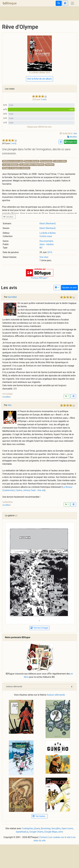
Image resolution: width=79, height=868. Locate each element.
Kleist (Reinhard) (48, 224)
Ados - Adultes (47, 244)
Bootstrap (46, 828)
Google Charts (36, 832)
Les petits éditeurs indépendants (32, 165)
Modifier (72, 137)
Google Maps (51, 832)
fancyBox (56, 828)
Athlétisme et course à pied (13, 161)
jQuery (37, 828)
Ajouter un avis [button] (69, 288)
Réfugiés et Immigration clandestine (16, 168)
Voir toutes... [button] (39, 816)
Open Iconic (67, 828)
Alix (75, 134)
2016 (50, 252)
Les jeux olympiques (10, 165)
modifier (7, 397)
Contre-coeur (46, 236)
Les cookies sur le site (60, 837)
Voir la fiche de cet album (39, 79)
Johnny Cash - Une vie (34, 490)
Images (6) (70, 142)
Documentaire (46, 241)
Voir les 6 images (39, 628)
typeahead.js (22, 832)
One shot (44, 257)
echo (61, 832)
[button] (40, 272)
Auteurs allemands (32, 161)
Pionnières (50, 165)
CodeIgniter (27, 828)
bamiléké (12, 297)
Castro (19, 490)
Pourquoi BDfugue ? (39, 278)
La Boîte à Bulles (48, 233)
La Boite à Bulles (60, 161)
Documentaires (46, 161)
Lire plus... (9, 217)
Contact (43, 837)
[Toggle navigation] (72, 3)
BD (41, 248)
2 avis (13, 143)
